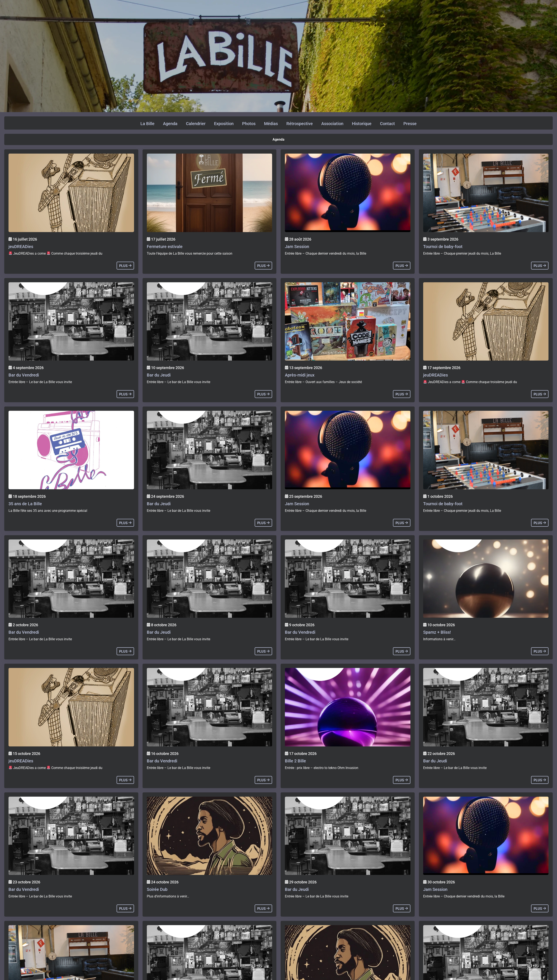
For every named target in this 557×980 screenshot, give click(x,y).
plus (125, 266)
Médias (271, 124)
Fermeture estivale (165, 247)
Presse (410, 124)
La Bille (147, 124)
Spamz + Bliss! (437, 632)
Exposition (224, 124)
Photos (249, 124)
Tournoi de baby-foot (443, 247)
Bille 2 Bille (295, 761)
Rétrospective (300, 124)
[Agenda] (71, 193)
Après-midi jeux (300, 375)
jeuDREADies (21, 247)
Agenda (170, 124)
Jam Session (297, 247)
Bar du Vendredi (24, 375)
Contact (387, 124)
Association (332, 124)
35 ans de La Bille (25, 504)
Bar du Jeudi (159, 375)
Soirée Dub (157, 889)
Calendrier (196, 124)
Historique (362, 124)
